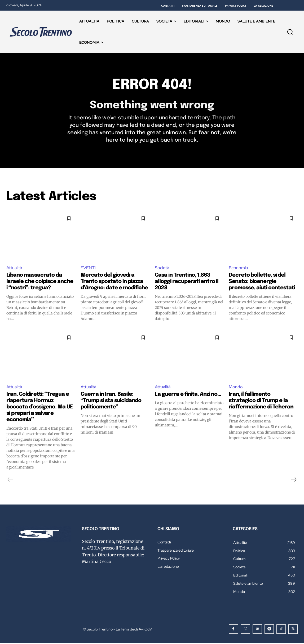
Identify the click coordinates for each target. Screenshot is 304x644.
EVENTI (88, 269)
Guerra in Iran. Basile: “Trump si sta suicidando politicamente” (111, 402)
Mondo (236, 388)
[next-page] (293, 480)
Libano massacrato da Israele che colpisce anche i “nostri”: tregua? (40, 282)
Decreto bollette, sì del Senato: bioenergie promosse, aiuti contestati (262, 282)
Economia (238, 269)
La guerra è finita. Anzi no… (188, 395)
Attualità (14, 269)
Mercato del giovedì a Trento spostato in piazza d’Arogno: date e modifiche (114, 282)
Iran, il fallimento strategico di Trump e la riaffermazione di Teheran (261, 402)
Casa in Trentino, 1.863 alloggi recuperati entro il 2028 (187, 282)
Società (162, 269)
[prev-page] (10, 480)
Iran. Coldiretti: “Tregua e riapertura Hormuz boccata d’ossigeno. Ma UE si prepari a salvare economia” (40, 408)
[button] (290, 32)
